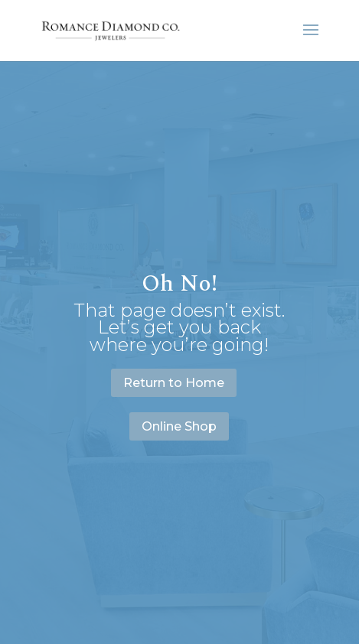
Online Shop (179, 426)
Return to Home (174, 383)
